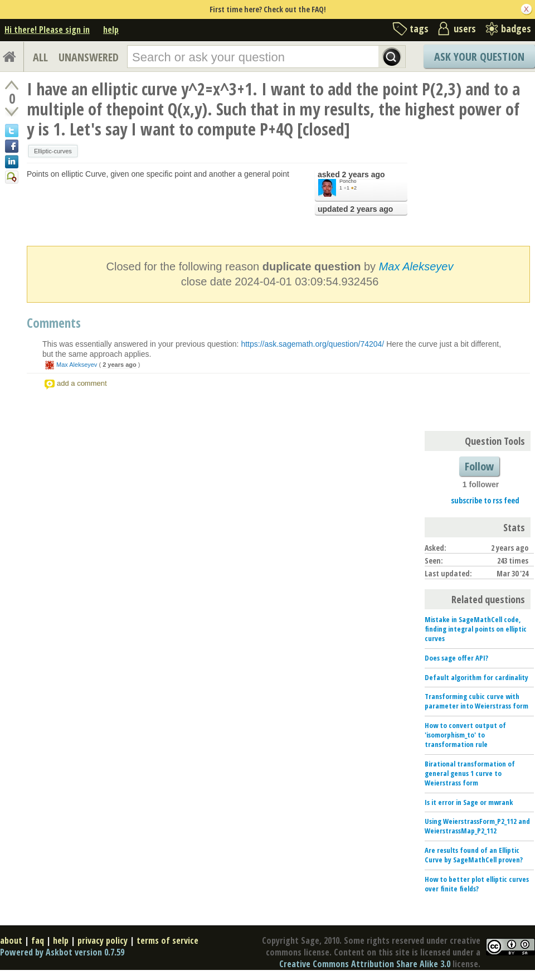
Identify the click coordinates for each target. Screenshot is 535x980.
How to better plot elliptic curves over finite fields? (477, 884)
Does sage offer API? (456, 658)
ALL (40, 57)
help (111, 30)
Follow (479, 466)
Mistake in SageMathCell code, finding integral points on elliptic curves (476, 629)
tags (419, 28)
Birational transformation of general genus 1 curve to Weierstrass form (470, 773)
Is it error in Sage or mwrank (469, 802)
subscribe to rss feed (485, 500)
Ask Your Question (479, 57)
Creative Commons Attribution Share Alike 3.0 (365, 964)
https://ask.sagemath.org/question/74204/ (312, 344)
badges (516, 28)
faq (38, 940)
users (465, 28)
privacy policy (103, 940)
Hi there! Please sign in (47, 30)
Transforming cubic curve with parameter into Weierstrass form (476, 701)
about (11, 940)
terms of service (167, 940)
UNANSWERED (89, 57)
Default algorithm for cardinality (476, 677)
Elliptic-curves (53, 151)
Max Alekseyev (416, 266)
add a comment (82, 383)
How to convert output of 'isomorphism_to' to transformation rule (465, 735)
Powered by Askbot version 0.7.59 (62, 952)
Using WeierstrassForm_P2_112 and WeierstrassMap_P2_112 (477, 826)
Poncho (348, 181)
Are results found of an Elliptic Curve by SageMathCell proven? (474, 855)
